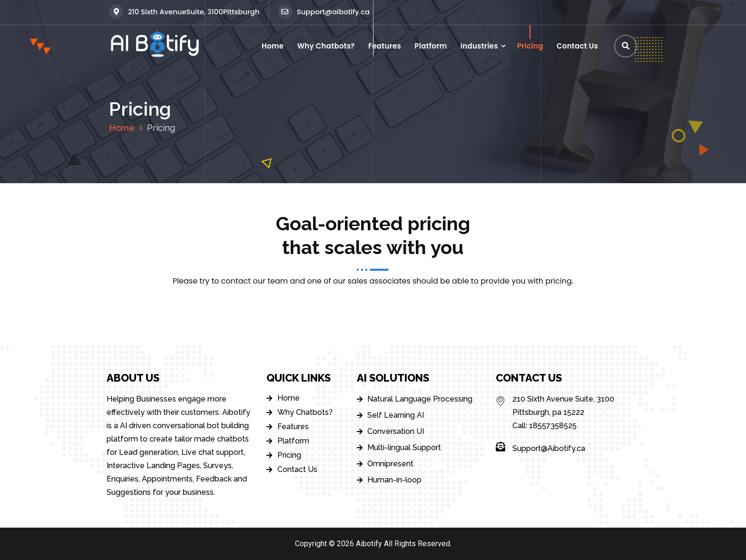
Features (385, 46)
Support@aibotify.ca (324, 12)
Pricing (530, 46)
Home (273, 46)
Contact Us (577, 46)
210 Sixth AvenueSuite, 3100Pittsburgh (184, 12)
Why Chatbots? (326, 46)
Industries (479, 46)
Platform (431, 46)
